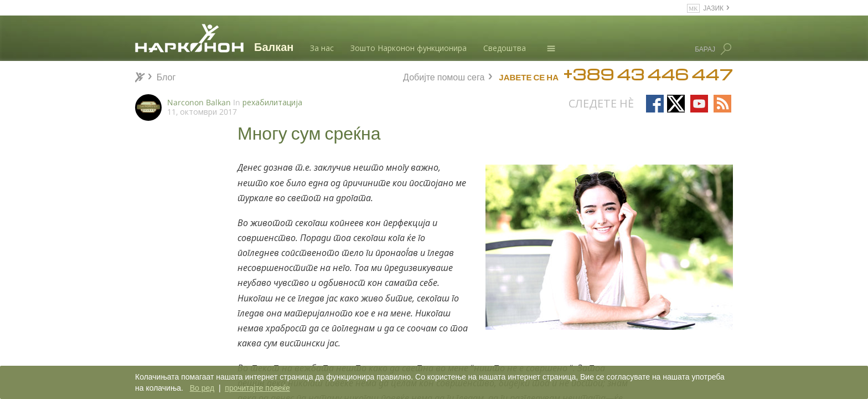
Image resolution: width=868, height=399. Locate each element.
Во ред (202, 388)
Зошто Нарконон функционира (409, 48)
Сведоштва (505, 48)
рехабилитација (272, 102)
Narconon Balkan (199, 102)
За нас (322, 48)
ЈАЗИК (713, 7)
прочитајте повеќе (257, 388)
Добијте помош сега (444, 76)
